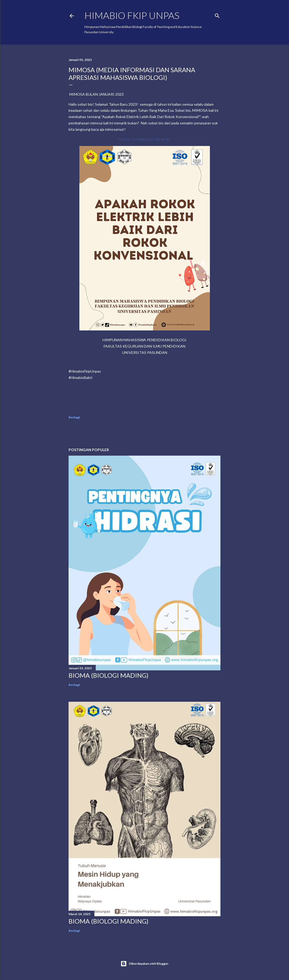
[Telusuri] (217, 15)
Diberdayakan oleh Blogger (144, 964)
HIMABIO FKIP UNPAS (132, 15)
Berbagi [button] (74, 417)
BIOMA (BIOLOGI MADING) (109, 675)
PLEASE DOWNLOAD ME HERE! (145, 139)
